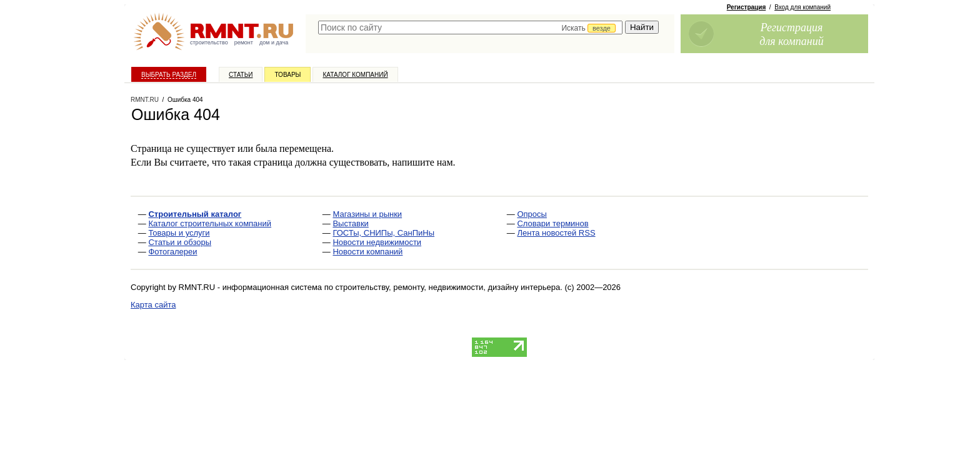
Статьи (241, 75)
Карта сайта (153, 305)
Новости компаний (367, 252)
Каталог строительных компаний (210, 223)
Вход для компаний (802, 7)
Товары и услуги (179, 233)
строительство (209, 42)
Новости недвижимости (377, 242)
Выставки (350, 223)
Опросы (532, 214)
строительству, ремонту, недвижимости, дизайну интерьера (448, 287)
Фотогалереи (172, 252)
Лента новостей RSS (556, 233)
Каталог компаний (355, 75)
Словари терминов (552, 223)
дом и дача (274, 42)
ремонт (244, 42)
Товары (287, 75)
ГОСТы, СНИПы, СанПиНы (383, 233)
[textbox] (470, 27)
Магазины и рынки (367, 214)
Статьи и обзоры (180, 242)
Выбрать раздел (169, 75)
